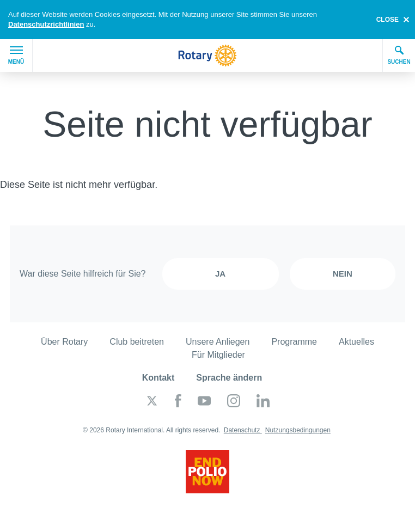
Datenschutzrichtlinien (46, 24)
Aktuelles (356, 342)
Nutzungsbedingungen (298, 430)
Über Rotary (64, 342)
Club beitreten (137, 342)
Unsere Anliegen (218, 342)
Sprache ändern (229, 378)
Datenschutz (243, 430)
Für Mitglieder (218, 355)
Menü (16, 56)
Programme (294, 342)
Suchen (399, 55)
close (387, 20)
